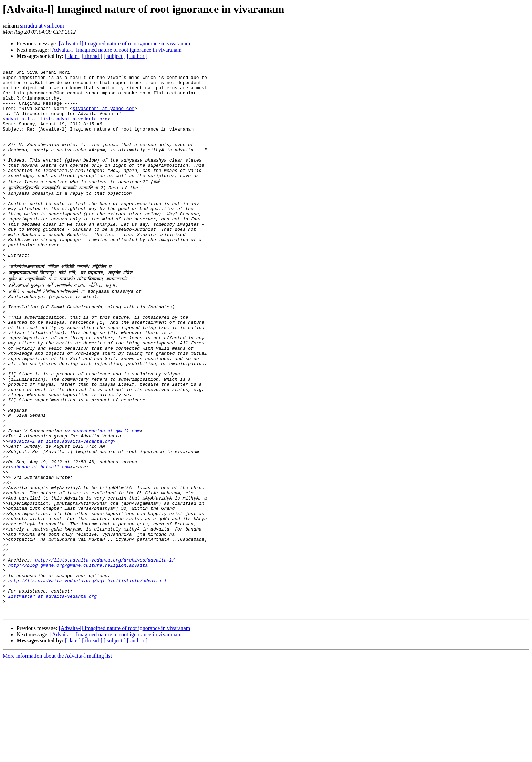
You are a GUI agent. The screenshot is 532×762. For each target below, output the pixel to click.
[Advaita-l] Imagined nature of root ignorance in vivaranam (125, 44)
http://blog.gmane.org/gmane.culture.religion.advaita (78, 656)
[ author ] (137, 56)
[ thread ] (92, 56)
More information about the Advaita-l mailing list (57, 756)
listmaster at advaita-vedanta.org (53, 693)
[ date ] (73, 56)
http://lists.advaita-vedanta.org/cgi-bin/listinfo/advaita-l (87, 675)
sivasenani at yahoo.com (103, 116)
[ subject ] (115, 56)
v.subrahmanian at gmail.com (103, 495)
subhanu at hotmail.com (40, 538)
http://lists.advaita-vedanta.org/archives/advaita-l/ (105, 650)
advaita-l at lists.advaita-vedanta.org (56, 129)
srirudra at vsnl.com (42, 26)
